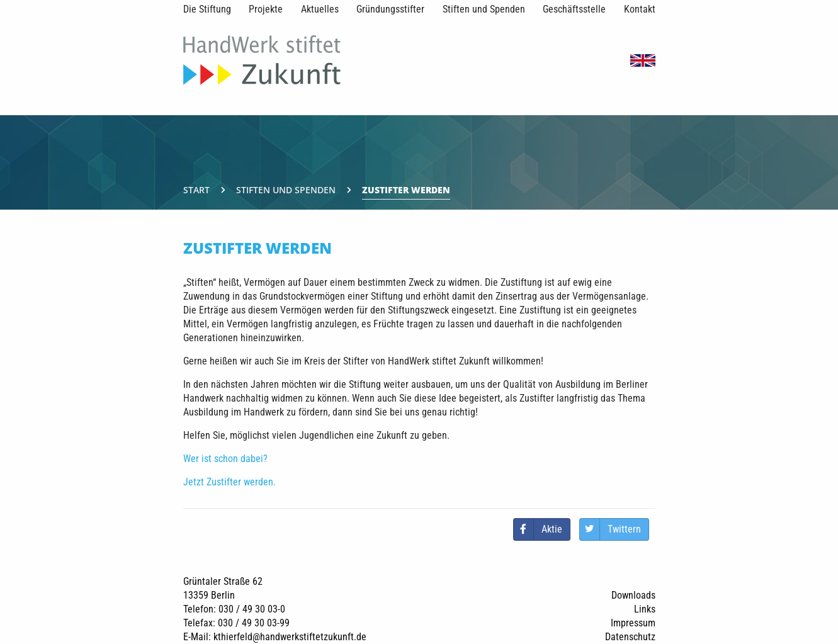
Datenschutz (630, 637)
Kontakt (640, 9)
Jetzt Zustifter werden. (229, 482)
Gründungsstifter (390, 9)
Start (196, 190)
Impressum (633, 623)
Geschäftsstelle (574, 9)
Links (645, 609)
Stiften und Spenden (484, 9)
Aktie (552, 529)
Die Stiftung (207, 9)
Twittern (624, 529)
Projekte (266, 9)
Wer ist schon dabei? (225, 459)
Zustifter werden (406, 190)
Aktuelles (320, 9)
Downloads (633, 595)
